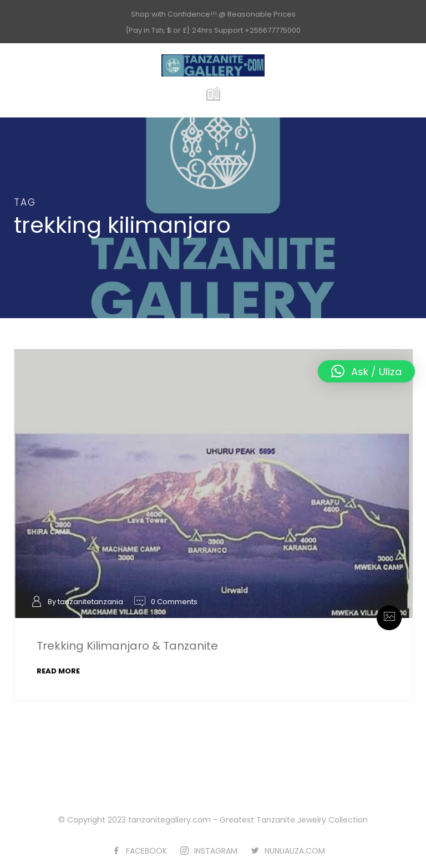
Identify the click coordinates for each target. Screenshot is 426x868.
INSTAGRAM (216, 851)
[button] (366, 371)
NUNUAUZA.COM (295, 851)
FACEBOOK (146, 851)
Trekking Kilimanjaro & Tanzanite (127, 646)
